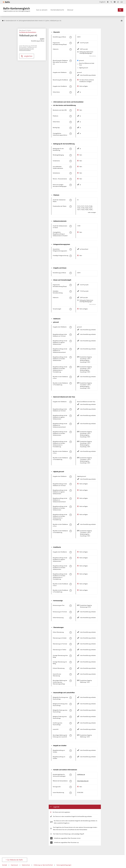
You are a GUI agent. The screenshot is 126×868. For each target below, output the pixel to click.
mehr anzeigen (92, 212)
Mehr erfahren (93, 56)
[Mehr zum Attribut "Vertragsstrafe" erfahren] (70, 787)
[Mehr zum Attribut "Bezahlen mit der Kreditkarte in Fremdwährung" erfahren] (70, 590)
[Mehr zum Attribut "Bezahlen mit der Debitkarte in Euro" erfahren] (70, 377)
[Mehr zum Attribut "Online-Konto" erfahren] (70, 92)
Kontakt (5, 865)
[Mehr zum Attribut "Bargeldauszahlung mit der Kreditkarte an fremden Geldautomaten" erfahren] (70, 566)
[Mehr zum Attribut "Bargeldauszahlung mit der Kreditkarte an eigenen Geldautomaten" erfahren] (70, 558)
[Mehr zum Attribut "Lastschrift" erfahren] (70, 730)
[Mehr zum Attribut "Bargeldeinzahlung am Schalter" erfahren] (70, 751)
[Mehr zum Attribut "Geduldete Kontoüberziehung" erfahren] (70, 291)
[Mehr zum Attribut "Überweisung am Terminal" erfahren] (70, 644)
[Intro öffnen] (122, 2)
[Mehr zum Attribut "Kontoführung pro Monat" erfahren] (70, 37)
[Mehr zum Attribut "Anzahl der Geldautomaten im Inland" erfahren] (70, 226)
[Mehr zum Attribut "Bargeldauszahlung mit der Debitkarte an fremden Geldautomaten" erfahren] (70, 357)
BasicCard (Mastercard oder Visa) (87, 64)
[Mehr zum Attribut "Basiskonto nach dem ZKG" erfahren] (70, 110)
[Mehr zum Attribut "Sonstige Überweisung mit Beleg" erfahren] (70, 662)
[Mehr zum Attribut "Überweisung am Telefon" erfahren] (70, 650)
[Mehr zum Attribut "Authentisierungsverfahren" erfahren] (70, 134)
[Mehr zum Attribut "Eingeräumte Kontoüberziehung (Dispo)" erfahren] (70, 43)
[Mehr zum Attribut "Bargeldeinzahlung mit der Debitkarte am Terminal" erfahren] (70, 335)
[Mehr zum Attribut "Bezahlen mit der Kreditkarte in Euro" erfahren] (70, 584)
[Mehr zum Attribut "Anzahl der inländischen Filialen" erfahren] (70, 200)
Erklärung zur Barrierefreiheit (43, 865)
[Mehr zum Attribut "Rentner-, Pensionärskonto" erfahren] (70, 179)
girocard (81, 60)
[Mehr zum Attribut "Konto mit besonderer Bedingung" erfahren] (70, 149)
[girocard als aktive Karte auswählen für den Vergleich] (78, 60)
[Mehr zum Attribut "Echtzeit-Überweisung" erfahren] (70, 669)
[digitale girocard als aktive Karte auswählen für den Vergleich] (78, 68)
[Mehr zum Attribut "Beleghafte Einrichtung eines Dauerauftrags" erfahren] (70, 698)
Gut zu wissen (42, 10)
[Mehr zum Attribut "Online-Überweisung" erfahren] (70, 632)
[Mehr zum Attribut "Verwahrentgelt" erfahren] (70, 309)
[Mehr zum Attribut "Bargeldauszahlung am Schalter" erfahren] (70, 757)
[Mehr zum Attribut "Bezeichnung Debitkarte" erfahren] (70, 61)
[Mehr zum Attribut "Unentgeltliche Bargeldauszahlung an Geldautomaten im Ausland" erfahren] (70, 233)
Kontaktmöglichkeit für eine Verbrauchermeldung (26, 49)
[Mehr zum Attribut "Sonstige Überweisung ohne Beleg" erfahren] (70, 656)
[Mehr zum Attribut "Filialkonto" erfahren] (70, 116)
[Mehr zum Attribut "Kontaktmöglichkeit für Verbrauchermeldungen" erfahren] (70, 775)
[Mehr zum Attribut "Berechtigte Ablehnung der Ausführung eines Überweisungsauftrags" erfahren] (70, 681)
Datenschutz (26, 865)
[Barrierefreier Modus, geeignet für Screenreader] (115, 2)
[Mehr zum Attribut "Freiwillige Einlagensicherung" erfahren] (70, 256)
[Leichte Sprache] (118, 2)
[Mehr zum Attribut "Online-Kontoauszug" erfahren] (70, 618)
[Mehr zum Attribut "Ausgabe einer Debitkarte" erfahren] (70, 73)
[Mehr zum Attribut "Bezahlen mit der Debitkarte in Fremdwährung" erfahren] (70, 383)
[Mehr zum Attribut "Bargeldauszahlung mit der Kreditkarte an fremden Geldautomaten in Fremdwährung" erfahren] (70, 574)
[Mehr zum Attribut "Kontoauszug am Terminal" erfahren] (70, 612)
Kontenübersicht (57, 10)
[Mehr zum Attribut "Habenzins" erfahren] (70, 49)
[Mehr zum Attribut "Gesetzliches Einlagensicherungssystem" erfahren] (70, 249)
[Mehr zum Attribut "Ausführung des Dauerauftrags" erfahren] (70, 723)
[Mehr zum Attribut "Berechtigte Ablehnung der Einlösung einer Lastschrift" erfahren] (70, 735)
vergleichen (27, 56)
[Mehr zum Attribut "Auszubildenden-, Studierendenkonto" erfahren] (70, 167)
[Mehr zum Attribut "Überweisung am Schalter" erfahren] (70, 638)
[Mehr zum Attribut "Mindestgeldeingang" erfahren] (70, 155)
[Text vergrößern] (111, 2)
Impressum (14, 865)
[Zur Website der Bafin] (6, 2)
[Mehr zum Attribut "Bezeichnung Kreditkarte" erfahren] (70, 80)
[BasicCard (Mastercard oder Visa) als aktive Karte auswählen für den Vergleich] (78, 64)
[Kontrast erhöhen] (108, 2)
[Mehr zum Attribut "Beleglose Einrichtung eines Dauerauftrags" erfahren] (70, 704)
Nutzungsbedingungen (64, 865)
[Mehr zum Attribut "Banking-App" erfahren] (70, 128)
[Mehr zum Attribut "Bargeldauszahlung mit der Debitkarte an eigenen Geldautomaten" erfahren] (70, 341)
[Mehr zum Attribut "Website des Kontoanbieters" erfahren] (70, 781)
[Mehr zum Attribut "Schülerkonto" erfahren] (70, 161)
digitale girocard (84, 68)
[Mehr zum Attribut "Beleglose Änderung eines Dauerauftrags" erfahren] (70, 717)
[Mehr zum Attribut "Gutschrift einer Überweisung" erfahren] (70, 674)
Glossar (70, 10)
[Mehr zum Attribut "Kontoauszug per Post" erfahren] (70, 606)
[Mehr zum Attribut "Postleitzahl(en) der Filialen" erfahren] (70, 207)
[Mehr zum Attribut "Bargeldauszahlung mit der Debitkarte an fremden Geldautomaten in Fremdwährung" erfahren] (70, 367)
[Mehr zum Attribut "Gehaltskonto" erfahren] (70, 173)
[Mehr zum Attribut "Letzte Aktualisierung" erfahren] (70, 793)
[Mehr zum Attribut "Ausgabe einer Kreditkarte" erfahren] (70, 87)
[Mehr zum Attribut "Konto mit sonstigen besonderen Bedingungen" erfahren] (70, 185)
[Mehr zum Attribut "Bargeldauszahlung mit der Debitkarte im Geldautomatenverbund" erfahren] (70, 349)
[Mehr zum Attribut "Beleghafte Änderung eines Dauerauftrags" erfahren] (70, 710)
